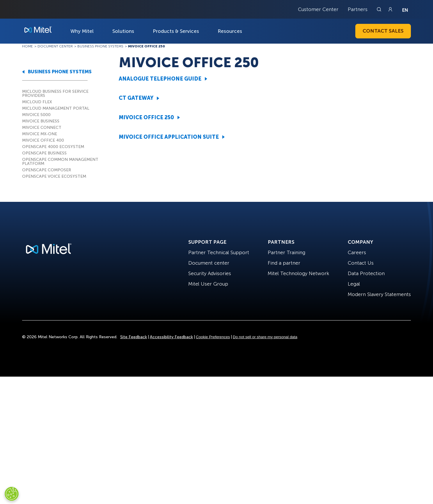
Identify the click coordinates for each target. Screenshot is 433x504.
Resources (230, 31)
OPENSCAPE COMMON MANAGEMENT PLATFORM (60, 162)
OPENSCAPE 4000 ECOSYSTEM (53, 147)
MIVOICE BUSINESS (41, 121)
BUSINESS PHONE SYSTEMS (60, 72)
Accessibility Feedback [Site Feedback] (171, 337)
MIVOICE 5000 (36, 115)
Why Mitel (82, 31)
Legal (354, 284)
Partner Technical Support (219, 252)
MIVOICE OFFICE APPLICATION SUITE (169, 137)
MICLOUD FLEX (37, 102)
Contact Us (361, 263)
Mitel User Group (208, 284)
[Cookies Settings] (12, 494)
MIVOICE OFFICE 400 (43, 140)
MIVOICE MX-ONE (40, 134)
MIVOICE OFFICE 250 (146, 117)
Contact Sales (383, 31)
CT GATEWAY (136, 98)
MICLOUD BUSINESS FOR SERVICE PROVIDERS (55, 94)
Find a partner (284, 263)
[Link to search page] (380, 9)
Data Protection (366, 273)
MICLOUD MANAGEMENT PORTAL (56, 108)
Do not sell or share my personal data (265, 337)
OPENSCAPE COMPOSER (47, 170)
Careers (357, 252)
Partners (358, 9)
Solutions (123, 31)
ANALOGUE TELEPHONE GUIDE (160, 79)
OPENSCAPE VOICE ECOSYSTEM (54, 176)
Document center (209, 263)
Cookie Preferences (213, 337)
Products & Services (176, 31)
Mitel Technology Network (298, 273)
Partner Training (286, 252)
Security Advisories (210, 273)
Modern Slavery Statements (379, 294)
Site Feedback (134, 337)
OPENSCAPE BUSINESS (44, 153)
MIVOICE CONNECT (42, 128)
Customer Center (318, 9)
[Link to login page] (390, 9)
